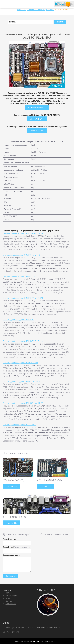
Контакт (9, 600)
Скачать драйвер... (37, 107)
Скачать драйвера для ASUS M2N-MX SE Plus (23, 381)
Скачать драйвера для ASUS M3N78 (19, 276)
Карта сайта (11, 603)
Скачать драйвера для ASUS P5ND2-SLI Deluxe (23, 341)
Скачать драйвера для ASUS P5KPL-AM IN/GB (23, 403)
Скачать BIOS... (37, 119)
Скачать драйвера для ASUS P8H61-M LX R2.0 (23, 298)
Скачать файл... (37, 130)
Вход (8, 598)
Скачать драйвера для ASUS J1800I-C (19, 424)
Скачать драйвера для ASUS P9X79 (18, 319)
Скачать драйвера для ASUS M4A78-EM (20, 362)
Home (8, 592)
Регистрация (11, 595)
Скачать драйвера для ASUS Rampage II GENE (23, 233)
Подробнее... (11, 486)
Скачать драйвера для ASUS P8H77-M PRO (22, 255)
